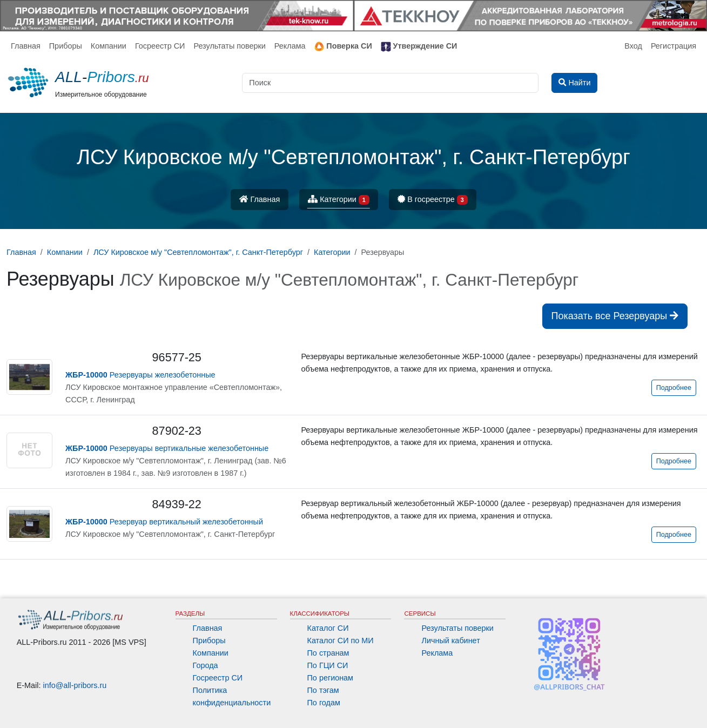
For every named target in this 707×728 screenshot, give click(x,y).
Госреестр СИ (160, 46)
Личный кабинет (450, 641)
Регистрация (674, 46)
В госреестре (433, 200)
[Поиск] (390, 83)
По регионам (331, 678)
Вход (633, 46)
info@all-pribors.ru (75, 685)
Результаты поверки (229, 46)
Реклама (290, 46)
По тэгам (323, 690)
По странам (328, 653)
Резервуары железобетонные (140, 375)
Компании (109, 46)
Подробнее (674, 388)
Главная (26, 46)
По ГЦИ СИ (328, 665)
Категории (339, 200)
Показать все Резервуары (615, 316)
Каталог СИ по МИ (341, 641)
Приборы (66, 46)
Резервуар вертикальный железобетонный (164, 522)
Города (206, 665)
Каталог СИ (328, 628)
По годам (324, 703)
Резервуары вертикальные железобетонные (167, 448)
